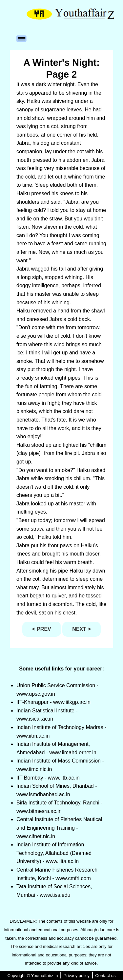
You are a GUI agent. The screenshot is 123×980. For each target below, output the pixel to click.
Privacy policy (77, 976)
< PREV (41, 629)
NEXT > (81, 629)
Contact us (105, 976)
